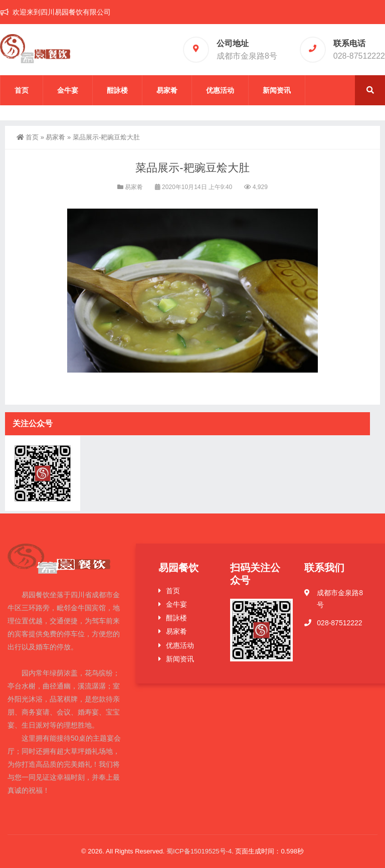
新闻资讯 (277, 90)
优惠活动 (220, 90)
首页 (22, 90)
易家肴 (167, 90)
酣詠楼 (117, 90)
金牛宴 (68, 90)
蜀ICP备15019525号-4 (199, 851)
